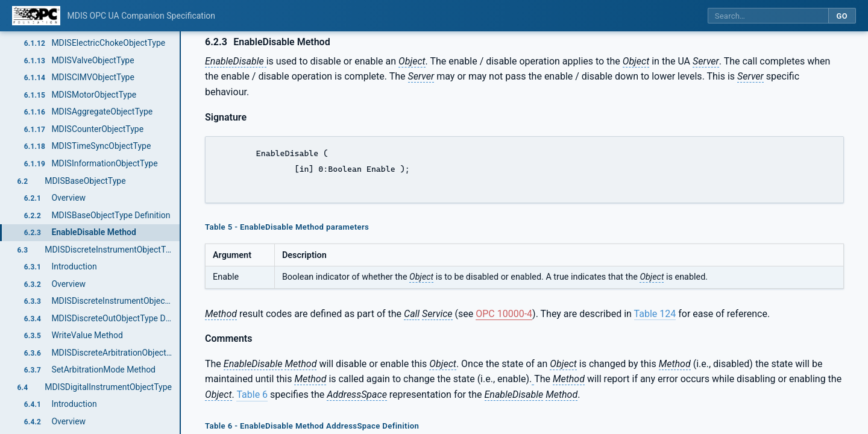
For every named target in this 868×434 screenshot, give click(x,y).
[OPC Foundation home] (36, 16)
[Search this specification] (768, 16)
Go (842, 16)
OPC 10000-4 (504, 314)
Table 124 (655, 314)
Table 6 (252, 395)
